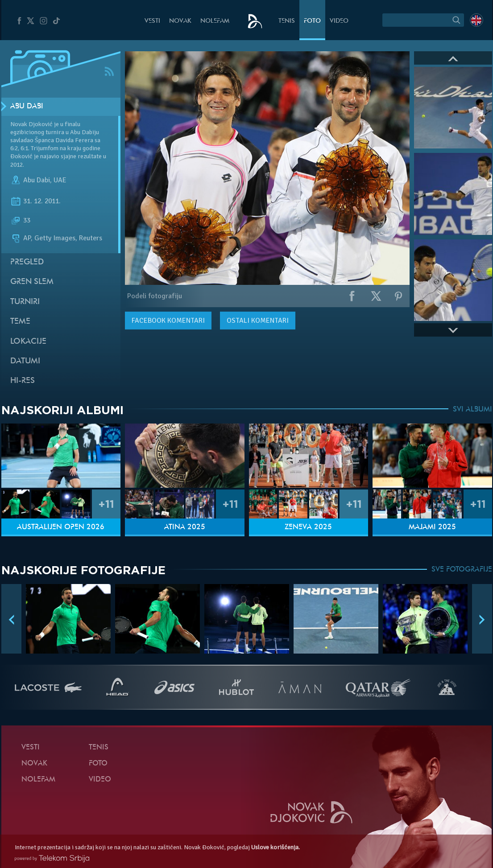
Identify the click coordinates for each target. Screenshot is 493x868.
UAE (60, 180)
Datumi (25, 361)
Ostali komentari (258, 321)
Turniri (25, 302)
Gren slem (32, 282)
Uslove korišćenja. (275, 847)
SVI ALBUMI (472, 410)
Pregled (27, 262)
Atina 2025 (185, 527)
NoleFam (215, 21)
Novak (180, 21)
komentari (168, 321)
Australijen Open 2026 (61, 527)
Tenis (287, 21)
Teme (20, 322)
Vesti (152, 21)
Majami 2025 (432, 527)
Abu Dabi (27, 107)
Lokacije (28, 342)
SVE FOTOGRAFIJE (462, 570)
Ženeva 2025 (308, 527)
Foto (312, 21)
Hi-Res (23, 381)
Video (339, 21)
